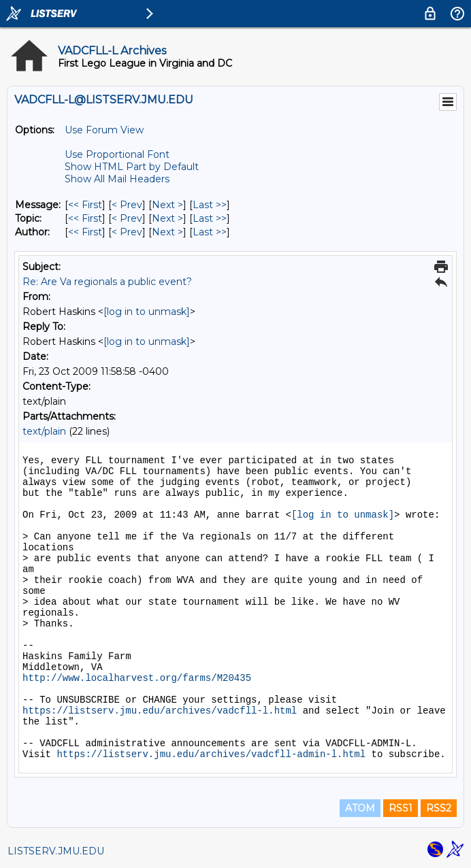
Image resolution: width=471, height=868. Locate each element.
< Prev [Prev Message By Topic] (127, 218)
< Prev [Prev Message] (127, 205)
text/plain (44, 431)
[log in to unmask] (147, 312)
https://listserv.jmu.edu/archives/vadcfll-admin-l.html (211, 754)
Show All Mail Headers (117, 179)
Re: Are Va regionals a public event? (107, 282)
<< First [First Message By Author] (85, 232)
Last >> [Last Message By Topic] (210, 218)
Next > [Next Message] (167, 205)
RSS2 (439, 808)
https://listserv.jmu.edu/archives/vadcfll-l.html (160, 711)
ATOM (360, 808)
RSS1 (401, 808)
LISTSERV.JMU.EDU (56, 851)
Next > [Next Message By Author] (167, 232)
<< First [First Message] (85, 205)
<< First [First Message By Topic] (85, 218)
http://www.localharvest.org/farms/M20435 (137, 678)
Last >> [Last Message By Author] (210, 232)
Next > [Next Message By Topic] (167, 218)
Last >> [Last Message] (210, 205)
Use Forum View (104, 130)
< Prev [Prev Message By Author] (127, 232)
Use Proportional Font (117, 154)
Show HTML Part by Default (132, 167)
